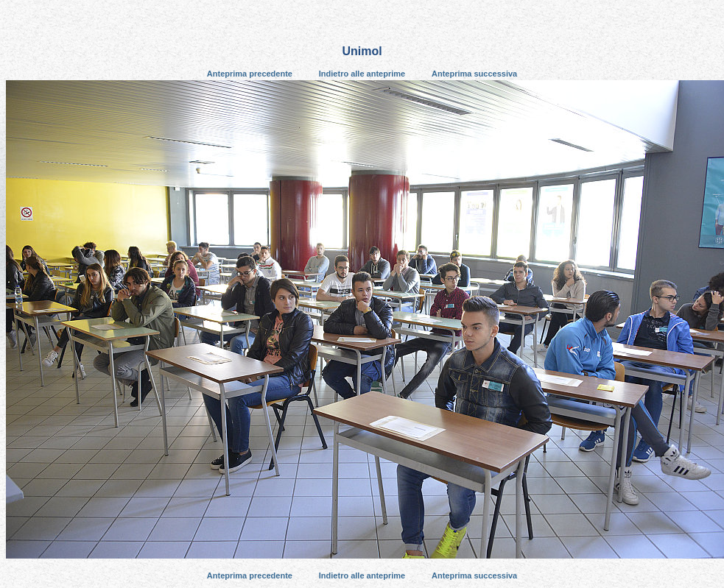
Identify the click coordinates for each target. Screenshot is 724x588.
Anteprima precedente (250, 74)
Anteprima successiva (474, 74)
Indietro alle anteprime (362, 74)
